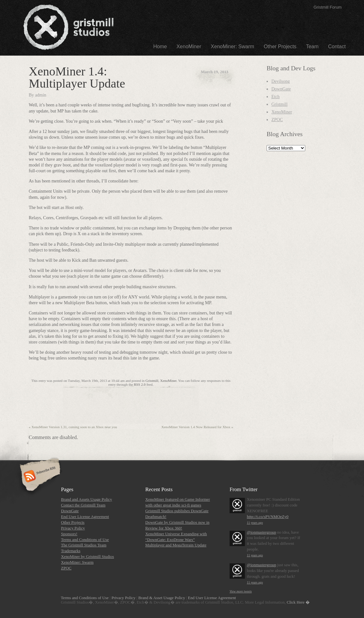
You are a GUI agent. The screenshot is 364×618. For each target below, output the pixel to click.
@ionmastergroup (262, 532)
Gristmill (152, 381)
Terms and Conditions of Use (85, 540)
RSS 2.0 (140, 384)
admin (41, 95)
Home (160, 46)
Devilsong (281, 81)
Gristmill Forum (328, 7)
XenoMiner (189, 46)
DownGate (281, 89)
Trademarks (71, 551)
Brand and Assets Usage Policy (87, 499)
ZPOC (277, 120)
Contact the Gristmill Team (83, 505)
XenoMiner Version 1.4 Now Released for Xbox (197, 427)
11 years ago (255, 523)
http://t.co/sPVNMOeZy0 (268, 517)
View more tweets (241, 591)
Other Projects (280, 46)
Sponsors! (69, 534)
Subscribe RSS (39, 477)
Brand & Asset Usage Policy (162, 598)
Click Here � (298, 602)
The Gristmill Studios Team (84, 545)
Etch (276, 97)
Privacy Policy (73, 528)
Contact (337, 46)
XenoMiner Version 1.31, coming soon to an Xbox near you (73, 427)
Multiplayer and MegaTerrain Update (176, 545)
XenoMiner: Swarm (232, 46)
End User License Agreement (85, 517)
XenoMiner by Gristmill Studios (87, 557)
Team (312, 46)
